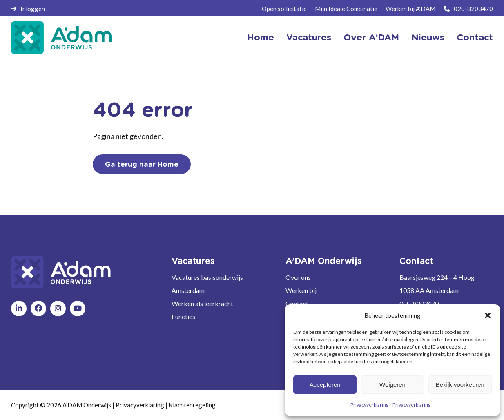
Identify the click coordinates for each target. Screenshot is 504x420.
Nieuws (428, 38)
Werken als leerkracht (202, 303)
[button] (488, 315)
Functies (183, 316)
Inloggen (28, 9)
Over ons (298, 277)
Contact (475, 38)
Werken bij (301, 290)
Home (261, 38)
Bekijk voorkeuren (460, 385)
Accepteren (325, 385)
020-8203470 (468, 9)
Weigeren (392, 385)
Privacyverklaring (369, 405)
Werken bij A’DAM (410, 9)
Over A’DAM (371, 38)
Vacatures (309, 38)
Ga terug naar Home (142, 164)
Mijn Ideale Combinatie (346, 9)
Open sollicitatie (284, 9)
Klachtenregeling (192, 405)
